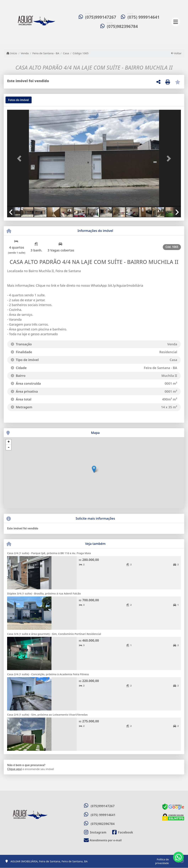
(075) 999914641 (144, 17)
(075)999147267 (101, 17)
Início (12, 53)
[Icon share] (95, 832)
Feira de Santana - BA (46, 53)
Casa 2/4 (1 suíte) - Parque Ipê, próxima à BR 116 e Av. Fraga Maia (49, 553)
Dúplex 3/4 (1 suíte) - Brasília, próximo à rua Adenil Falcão (44, 593)
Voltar (176, 53)
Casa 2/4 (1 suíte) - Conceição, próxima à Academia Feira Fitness (48, 674)
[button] (20, 159)
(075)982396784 (122, 26)
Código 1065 (81, 53)
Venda (25, 53)
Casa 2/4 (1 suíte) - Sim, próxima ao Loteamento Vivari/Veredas (47, 715)
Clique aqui (14, 769)
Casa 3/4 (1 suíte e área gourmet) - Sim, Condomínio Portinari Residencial (54, 634)
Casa (66, 53)
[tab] (19, 100)
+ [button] (9, 442)
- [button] (9, 447)
